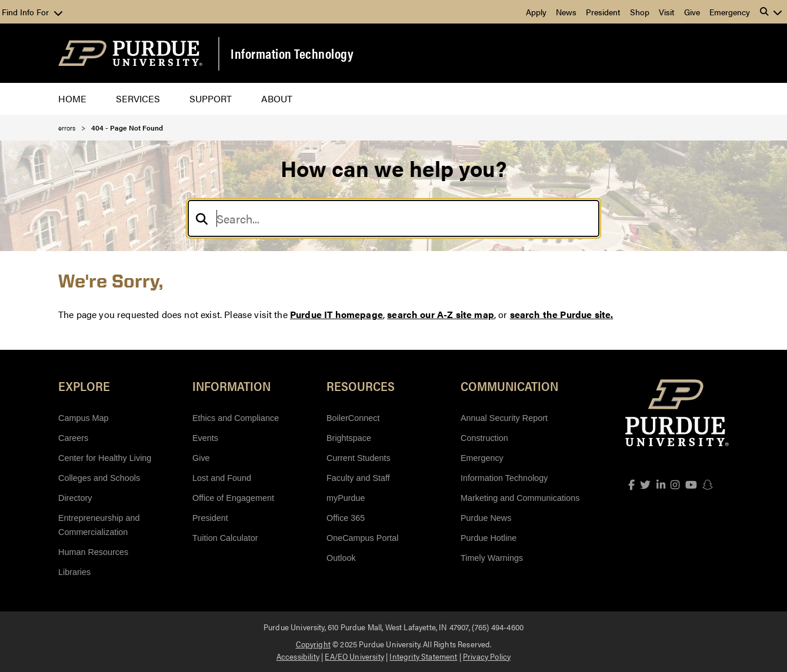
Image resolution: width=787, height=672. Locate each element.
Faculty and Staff (358, 478)
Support (211, 98)
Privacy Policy (487, 656)
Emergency (730, 12)
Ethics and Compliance (236, 418)
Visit (667, 12)
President (603, 12)
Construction (484, 438)
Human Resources (93, 552)
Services (138, 98)
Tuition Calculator (225, 538)
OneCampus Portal (362, 538)
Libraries (74, 572)
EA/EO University (354, 656)
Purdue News (486, 518)
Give (692, 12)
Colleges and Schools (99, 478)
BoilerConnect (353, 418)
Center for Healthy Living (105, 458)
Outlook (341, 558)
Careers (73, 438)
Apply (536, 12)
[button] (771, 12)
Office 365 (346, 518)
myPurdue (346, 498)
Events (205, 438)
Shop (640, 12)
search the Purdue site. (562, 314)
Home (72, 98)
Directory (75, 498)
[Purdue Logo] (130, 53)
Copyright (313, 644)
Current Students (359, 458)
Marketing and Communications (520, 498)
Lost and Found (222, 478)
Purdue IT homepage (336, 314)
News (566, 12)
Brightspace (349, 438)
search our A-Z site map (441, 314)
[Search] (393, 218)
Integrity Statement (423, 656)
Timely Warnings (492, 558)
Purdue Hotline (488, 538)
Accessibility (298, 656)
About (277, 98)
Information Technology (292, 54)
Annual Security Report (504, 418)
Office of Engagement (233, 498)
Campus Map (84, 418)
